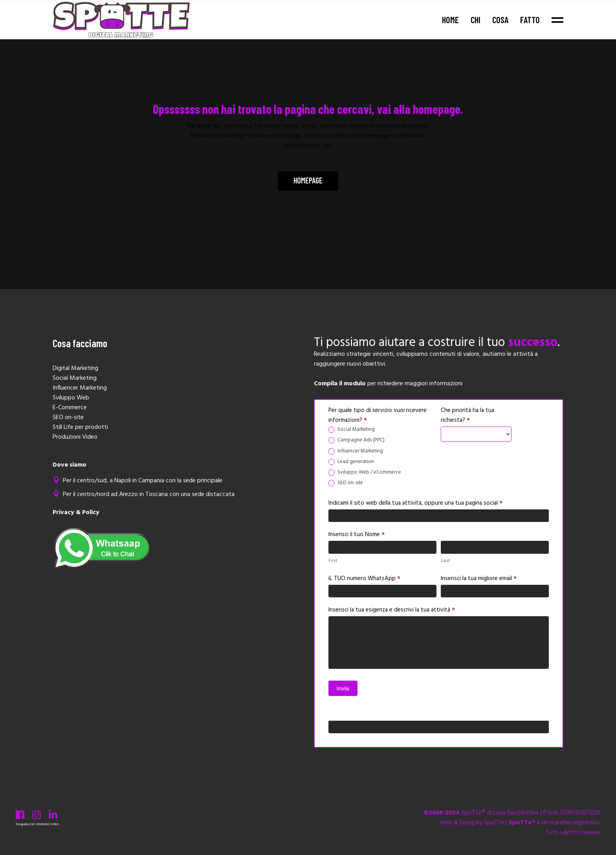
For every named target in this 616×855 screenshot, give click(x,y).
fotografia (22, 824)
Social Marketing (352, 430)
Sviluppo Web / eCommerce (365, 473)
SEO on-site (346, 483)
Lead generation (351, 462)
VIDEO (55, 824)
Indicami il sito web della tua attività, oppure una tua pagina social (415, 503)
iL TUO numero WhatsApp (364, 579)
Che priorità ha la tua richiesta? (467, 415)
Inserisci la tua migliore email (479, 579)
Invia (343, 688)
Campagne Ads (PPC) (357, 440)
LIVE (32, 824)
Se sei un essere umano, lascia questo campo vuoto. (397, 713)
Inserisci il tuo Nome (357, 535)
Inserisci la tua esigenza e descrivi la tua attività (392, 610)
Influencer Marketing (356, 451)
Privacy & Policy (76, 513)
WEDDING (43, 824)
